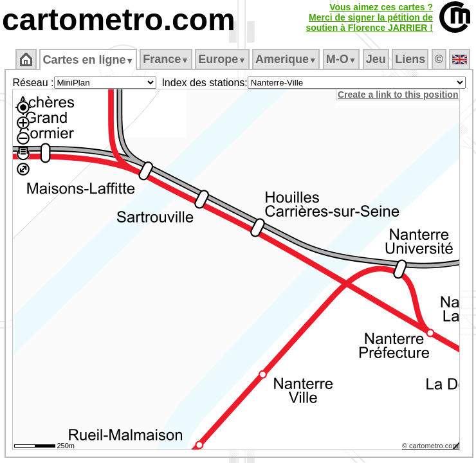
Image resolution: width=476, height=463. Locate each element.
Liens (410, 59)
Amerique (286, 59)
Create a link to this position (398, 95)
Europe (222, 59)
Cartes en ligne (88, 60)
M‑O (341, 59)
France (166, 59)
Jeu (376, 59)
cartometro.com (119, 20)
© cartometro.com (430, 446)
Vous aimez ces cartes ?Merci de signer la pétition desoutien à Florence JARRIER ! (369, 17)
